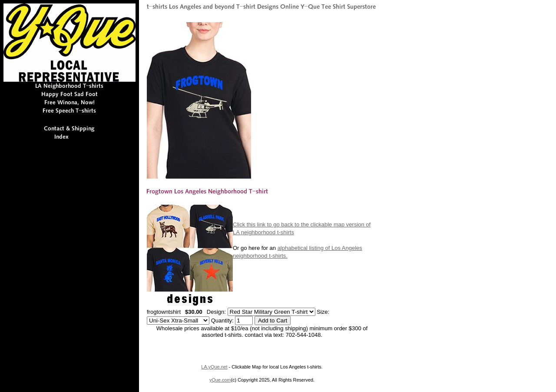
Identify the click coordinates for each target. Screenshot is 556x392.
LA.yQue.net (214, 367)
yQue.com (220, 380)
